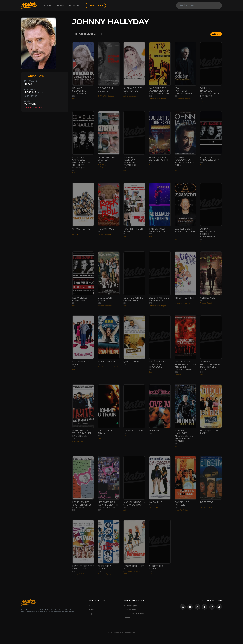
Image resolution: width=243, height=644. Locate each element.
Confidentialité (130, 610)
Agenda (74, 5)
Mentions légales (131, 605)
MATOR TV (96, 5)
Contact (127, 618)
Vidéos (47, 5)
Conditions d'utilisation (134, 614)
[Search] (196, 5)
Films (60, 5)
